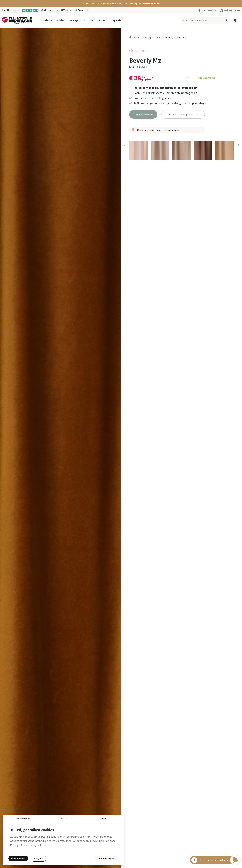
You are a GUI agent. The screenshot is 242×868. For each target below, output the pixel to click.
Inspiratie (89, 20)
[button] (121, 4)
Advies (61, 20)
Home (134, 37)
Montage (74, 20)
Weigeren (39, 858)
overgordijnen (153, 37)
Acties (102, 20)
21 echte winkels (209, 10)
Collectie (47, 20)
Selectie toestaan (106, 858)
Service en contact (232, 10)
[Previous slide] (125, 145)
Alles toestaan (18, 858)
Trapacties (116, 20)
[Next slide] (238, 145)
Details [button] (63, 819)
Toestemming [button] (23, 819)
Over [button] (104, 819)
